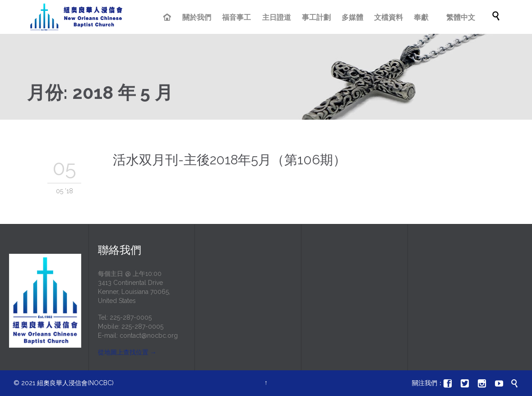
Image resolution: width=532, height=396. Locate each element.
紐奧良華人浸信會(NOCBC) (75, 383)
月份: (100, 92)
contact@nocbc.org (149, 335)
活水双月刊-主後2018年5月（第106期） (229, 160)
